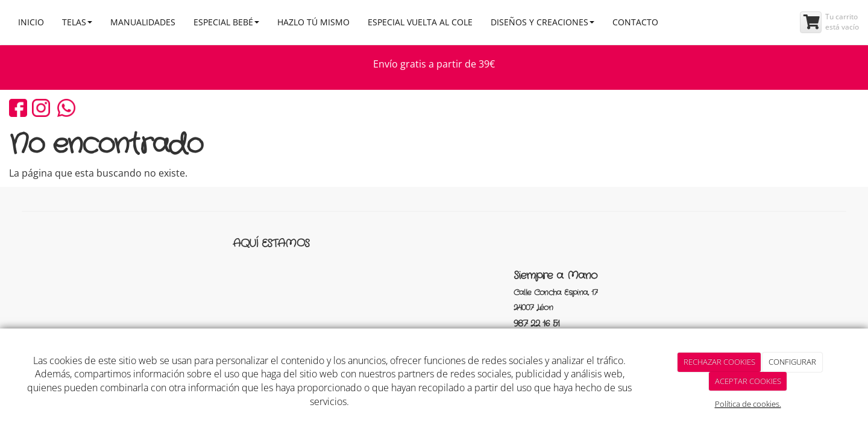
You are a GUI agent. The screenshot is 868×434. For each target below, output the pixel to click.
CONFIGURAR (792, 362)
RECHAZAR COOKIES (719, 362)
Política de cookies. (748, 404)
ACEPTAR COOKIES (748, 381)
